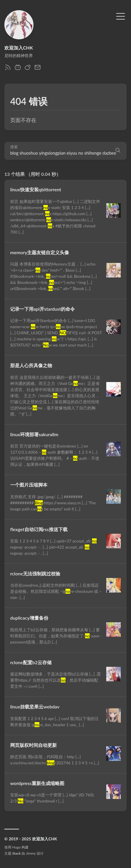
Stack (16, 853)
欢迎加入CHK (19, 48)
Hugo (16, 847)
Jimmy (31, 853)
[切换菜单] (121, 16)
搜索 (14, 147)
